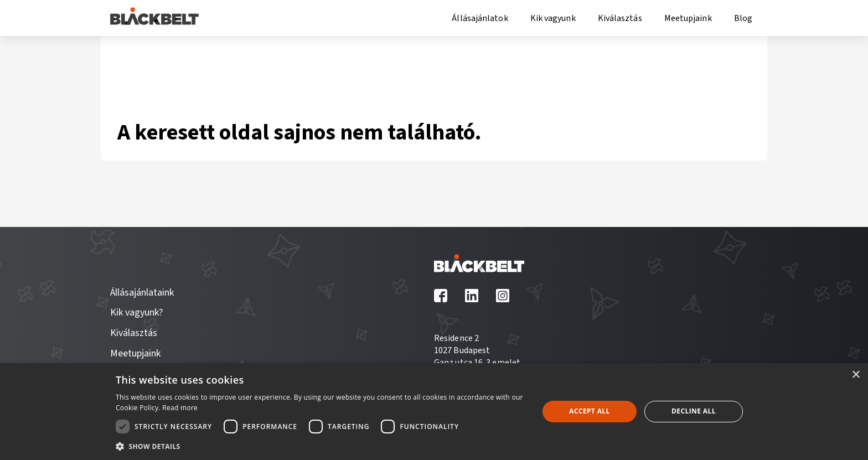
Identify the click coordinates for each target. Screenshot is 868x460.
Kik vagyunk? (136, 312)
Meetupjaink (688, 18)
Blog (743, 18)
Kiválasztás (620, 18)
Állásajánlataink (142, 293)
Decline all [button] (694, 411)
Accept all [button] (590, 411)
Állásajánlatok (480, 18)
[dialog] (434, 412)
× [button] (856, 375)
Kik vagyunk (553, 18)
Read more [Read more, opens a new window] (180, 408)
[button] (321, 446)
